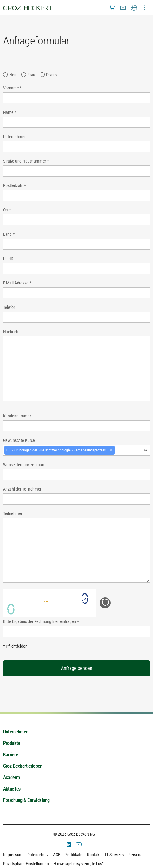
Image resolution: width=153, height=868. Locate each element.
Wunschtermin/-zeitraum (24, 465)
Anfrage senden (77, 668)
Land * (9, 234)
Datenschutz (38, 855)
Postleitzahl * (15, 185)
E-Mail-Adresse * (17, 283)
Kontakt (94, 855)
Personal (136, 855)
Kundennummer (17, 416)
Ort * (7, 210)
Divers (51, 75)
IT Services (114, 855)
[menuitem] (112, 8)
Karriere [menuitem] (11, 755)
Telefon (9, 307)
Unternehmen (15, 137)
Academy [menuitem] (12, 777)
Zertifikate (74, 855)
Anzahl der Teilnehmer (22, 489)
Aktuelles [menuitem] (12, 789)
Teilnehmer (13, 513)
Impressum (13, 855)
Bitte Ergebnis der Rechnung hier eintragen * (41, 621)
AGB (57, 855)
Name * (10, 112)
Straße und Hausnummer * (26, 161)
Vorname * (12, 88)
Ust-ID (8, 259)
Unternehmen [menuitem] (16, 732)
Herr (13, 75)
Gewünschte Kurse (19, 440)
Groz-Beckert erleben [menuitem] (23, 766)
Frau (31, 75)
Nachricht (11, 332)
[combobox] (76, 450)
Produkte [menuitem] (12, 743)
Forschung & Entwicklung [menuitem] (26, 800)
